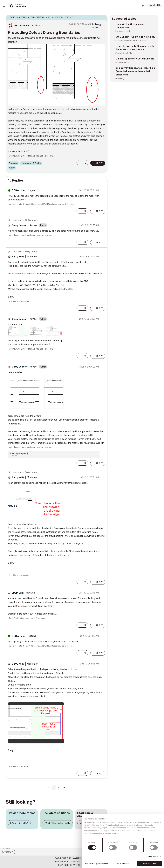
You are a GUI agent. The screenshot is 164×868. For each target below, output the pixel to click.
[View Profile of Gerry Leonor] (22, 26)
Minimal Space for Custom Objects (135, 59)
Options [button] (104, 18)
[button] (57, 75)
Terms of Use (77, 862)
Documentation (122, 62)
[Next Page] (64, 788)
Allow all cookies (150, 864)
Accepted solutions (58, 823)
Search (134, 6)
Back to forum (19, 823)
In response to (24, 220)
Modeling (120, 78)
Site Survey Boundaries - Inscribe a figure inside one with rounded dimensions (135, 71)
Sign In (155, 5)
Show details (153, 857)
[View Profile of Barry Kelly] (18, 256)
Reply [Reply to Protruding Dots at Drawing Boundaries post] (99, 163)
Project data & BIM (124, 53)
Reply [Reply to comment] (99, 211)
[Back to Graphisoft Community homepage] (18, 5)
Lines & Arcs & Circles (31, 163)
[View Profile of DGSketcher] (19, 190)
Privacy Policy (61, 862)
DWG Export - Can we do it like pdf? (135, 37)
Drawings (13, 163)
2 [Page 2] (58, 788)
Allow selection (123, 864)
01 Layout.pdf (19, 454)
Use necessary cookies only (97, 864)
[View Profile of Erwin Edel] (18, 593)
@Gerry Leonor (16, 196)
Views (12, 168)
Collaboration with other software (131, 40)
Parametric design (124, 31)
